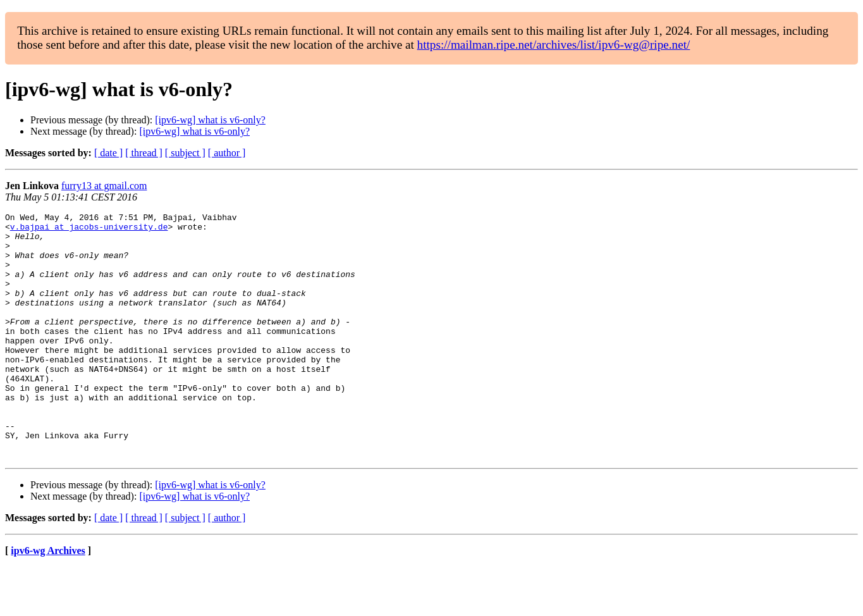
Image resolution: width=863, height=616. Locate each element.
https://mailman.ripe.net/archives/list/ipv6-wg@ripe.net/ (554, 45)
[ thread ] (144, 153)
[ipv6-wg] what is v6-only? (210, 120)
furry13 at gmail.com (104, 186)
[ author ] (227, 153)
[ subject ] (185, 153)
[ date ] (108, 153)
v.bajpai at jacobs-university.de (89, 230)
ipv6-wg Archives (48, 600)
